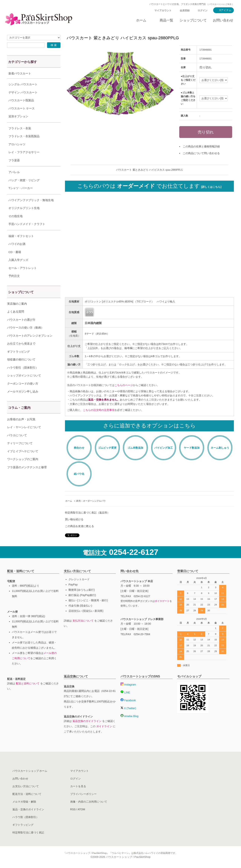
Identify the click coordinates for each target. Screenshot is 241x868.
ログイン (203, 10)
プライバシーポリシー (83, 794)
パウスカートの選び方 (21, 329)
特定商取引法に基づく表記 (28, 832)
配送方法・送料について (27, 794)
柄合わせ (79, 448)
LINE (125, 692)
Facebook (128, 700)
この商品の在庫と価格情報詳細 (201, 146)
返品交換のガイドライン (87, 721)
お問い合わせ (223, 20)
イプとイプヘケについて (23, 461)
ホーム (141, 20)
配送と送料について (28, 683)
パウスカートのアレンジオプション (30, 345)
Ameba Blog (129, 716)
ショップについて (193, 20)
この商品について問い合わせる (201, 153)
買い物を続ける (74, 519)
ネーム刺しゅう (220, 448)
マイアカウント (163, 10)
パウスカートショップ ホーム (30, 771)
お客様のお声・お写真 (21, 429)
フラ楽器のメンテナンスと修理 (27, 477)
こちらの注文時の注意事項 (99, 410)
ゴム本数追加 (135, 448)
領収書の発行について (21, 369)
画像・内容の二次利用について (89, 802)
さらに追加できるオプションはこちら (149, 426)
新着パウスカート (20, 73)
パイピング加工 (164, 448)
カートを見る (78, 786)
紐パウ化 (79, 474)
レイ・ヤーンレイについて (24, 437)
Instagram (128, 685)
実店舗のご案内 (17, 313)
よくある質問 (16, 321)
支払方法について (83, 621)
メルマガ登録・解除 (24, 802)
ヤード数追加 (192, 448)
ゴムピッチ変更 (107, 448)
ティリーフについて (20, 453)
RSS (73, 809)
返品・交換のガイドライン (28, 809)
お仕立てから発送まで (21, 353)
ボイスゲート (162, 601)
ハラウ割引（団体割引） (23, 377)
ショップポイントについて (24, 385)
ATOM (81, 809)
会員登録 (185, 10)
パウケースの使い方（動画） (26, 337)
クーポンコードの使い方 (23, 393)
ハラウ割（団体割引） (26, 817)
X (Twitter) (128, 708)
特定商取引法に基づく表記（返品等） (87, 513)
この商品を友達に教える (79, 526)
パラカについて (17, 445)
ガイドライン (104, 726)
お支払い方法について (26, 786)
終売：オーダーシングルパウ (91, 501)
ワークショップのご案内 (23, 468)
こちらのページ (124, 385)
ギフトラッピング (18, 361)
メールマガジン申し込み (23, 401)
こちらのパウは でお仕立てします (149, 186)
